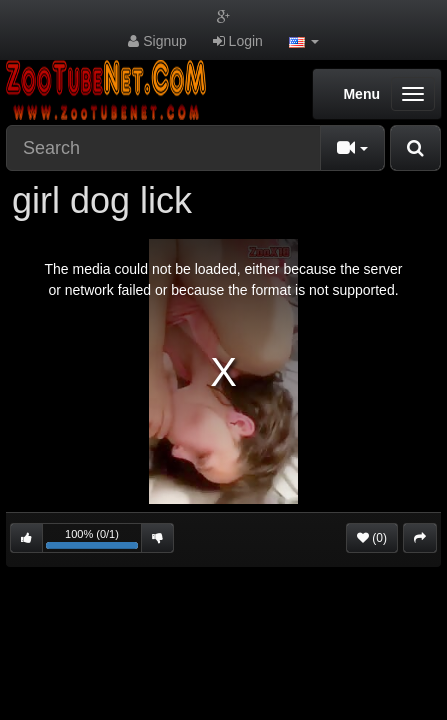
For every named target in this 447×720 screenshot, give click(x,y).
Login (238, 41)
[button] (304, 41)
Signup (157, 41)
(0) (372, 538)
